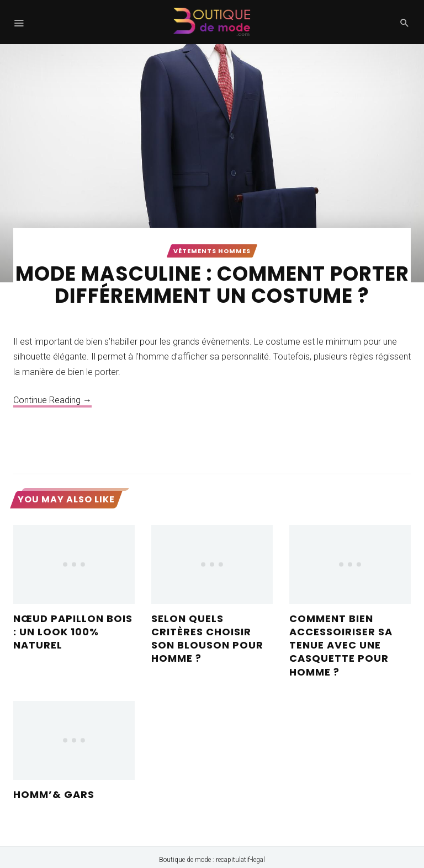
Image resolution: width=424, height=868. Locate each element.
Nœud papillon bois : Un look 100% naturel (73, 632)
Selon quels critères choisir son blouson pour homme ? (207, 639)
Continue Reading (52, 400)
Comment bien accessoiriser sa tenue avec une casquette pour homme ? (341, 645)
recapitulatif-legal (240, 860)
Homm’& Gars (54, 794)
